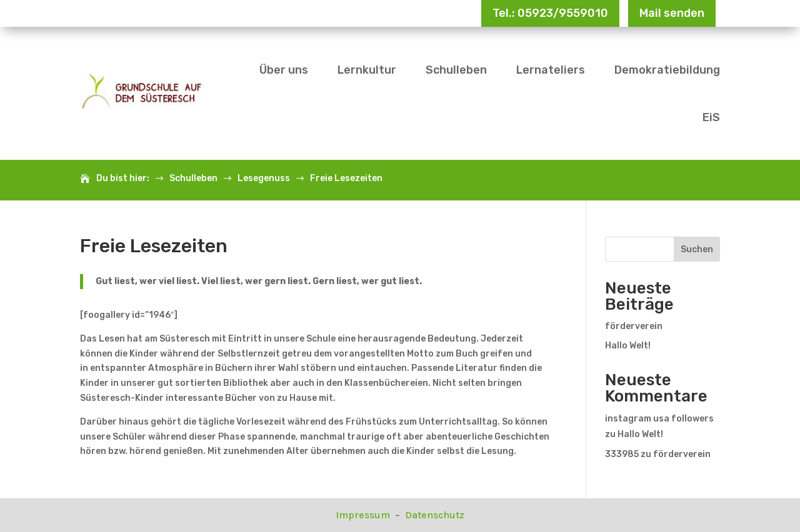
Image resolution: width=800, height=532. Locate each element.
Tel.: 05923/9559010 (550, 13)
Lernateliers (551, 70)
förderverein (634, 326)
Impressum (364, 515)
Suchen (697, 249)
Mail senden (672, 13)
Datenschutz (435, 515)
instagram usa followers (659, 419)
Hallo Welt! (628, 346)
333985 (622, 454)
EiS (711, 117)
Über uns (284, 70)
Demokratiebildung (667, 70)
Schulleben (456, 70)
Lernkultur (367, 70)
